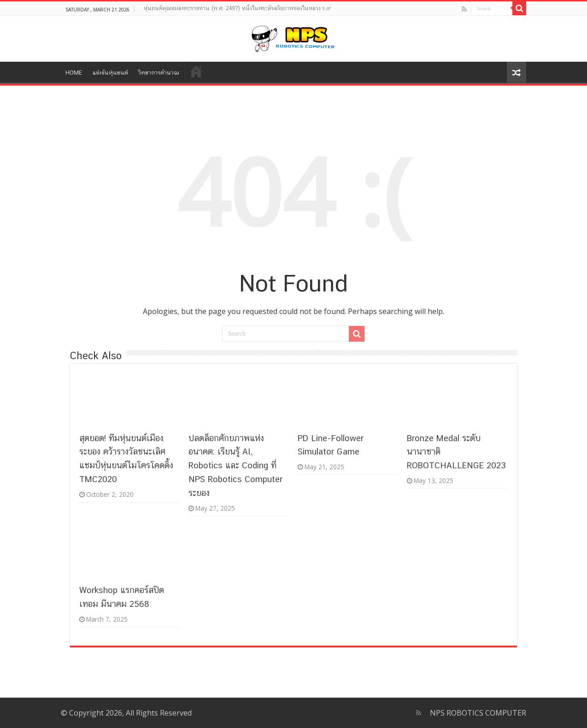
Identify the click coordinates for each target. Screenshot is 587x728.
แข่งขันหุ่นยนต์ (110, 73)
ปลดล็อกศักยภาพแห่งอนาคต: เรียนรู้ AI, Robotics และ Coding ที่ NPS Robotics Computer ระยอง (235, 466)
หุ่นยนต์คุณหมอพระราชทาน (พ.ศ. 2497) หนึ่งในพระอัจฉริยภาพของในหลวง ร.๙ (237, 8)
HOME (74, 73)
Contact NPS (196, 71)
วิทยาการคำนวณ (158, 73)
